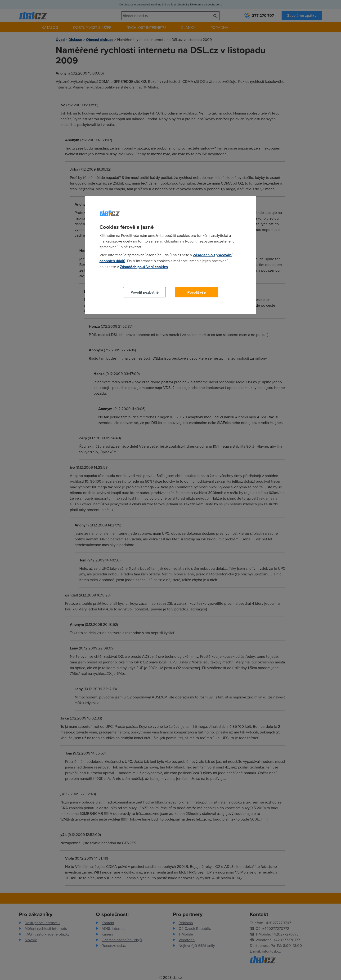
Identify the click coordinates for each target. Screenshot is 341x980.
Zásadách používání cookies (144, 267)
